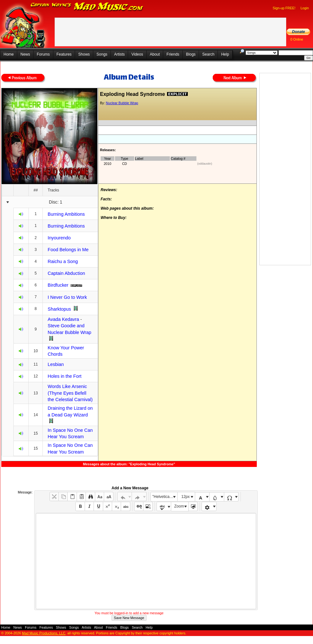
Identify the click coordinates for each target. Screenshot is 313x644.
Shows (84, 54)
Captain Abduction (66, 273)
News (25, 54)
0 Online (297, 39)
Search (208, 54)
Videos (137, 54)
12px (186, 497)
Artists (119, 54)
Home (9, 54)
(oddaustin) (205, 164)
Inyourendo (59, 238)
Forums (43, 54)
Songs (102, 54)
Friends (173, 54)
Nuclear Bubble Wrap (122, 103)
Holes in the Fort (65, 376)
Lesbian (56, 364)
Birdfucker (58, 285)
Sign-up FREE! (284, 8)
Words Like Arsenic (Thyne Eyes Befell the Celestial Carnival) (70, 393)
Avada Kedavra (63, 319)
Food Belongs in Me (68, 250)
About (155, 54)
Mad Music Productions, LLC (44, 633)
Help (225, 54)
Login (305, 8)
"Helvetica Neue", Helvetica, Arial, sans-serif (165, 497)
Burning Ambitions (66, 214)
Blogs (191, 54)
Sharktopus (59, 309)
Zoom (179, 506)
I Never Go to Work (67, 297)
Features (64, 54)
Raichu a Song (63, 261)
